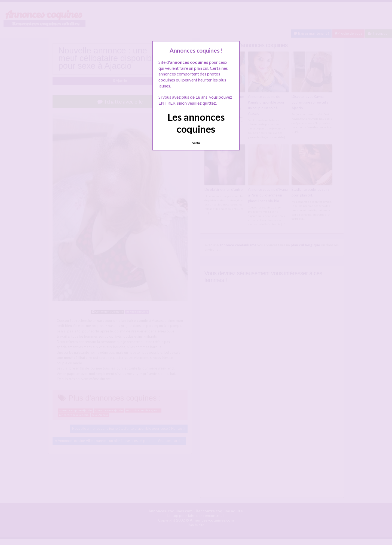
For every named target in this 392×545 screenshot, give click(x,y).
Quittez (196, 143)
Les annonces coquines (196, 123)
